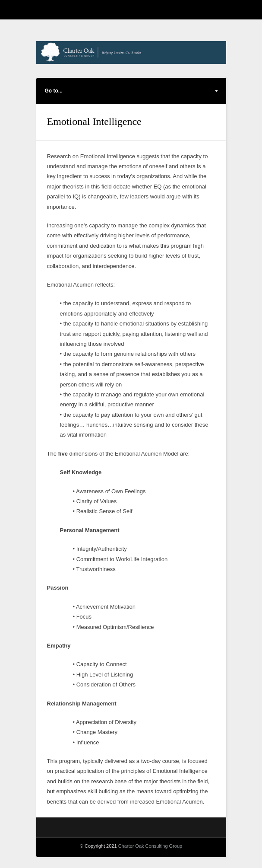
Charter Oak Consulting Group (150, 846)
